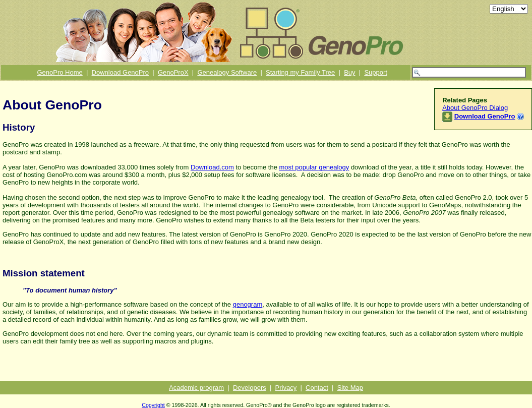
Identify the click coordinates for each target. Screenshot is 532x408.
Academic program (196, 388)
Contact (317, 388)
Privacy (286, 388)
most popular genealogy (314, 167)
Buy (349, 72)
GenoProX (173, 72)
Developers (250, 388)
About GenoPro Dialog (475, 108)
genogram (248, 304)
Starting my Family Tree (300, 72)
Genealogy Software (227, 72)
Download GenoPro (120, 72)
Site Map (350, 388)
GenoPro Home (60, 72)
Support (376, 72)
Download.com (212, 167)
